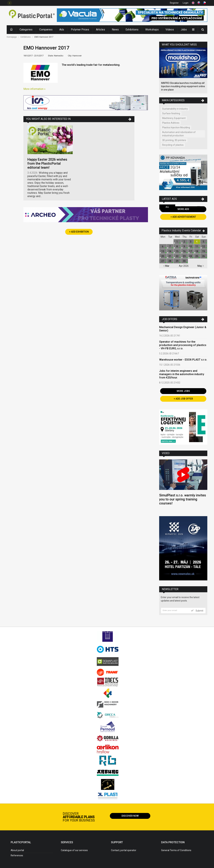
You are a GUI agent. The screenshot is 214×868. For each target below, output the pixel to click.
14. (170, 251)
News (115, 30)
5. (204, 242)
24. (191, 256)
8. (177, 246)
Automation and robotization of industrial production (179, 134)
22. (177, 256)
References (17, 855)
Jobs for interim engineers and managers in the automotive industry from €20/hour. (182, 374)
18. (197, 251)
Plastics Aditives (171, 123)
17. (191, 251)
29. (177, 261)
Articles (100, 30)
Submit (197, 611)
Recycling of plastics (173, 145)
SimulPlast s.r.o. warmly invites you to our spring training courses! (183, 499)
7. (170, 246)
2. (184, 242)
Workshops (152, 30)
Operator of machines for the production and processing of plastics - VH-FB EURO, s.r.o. (183, 345)
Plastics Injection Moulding (176, 127)
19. (204, 251)
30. (184, 261)
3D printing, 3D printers (174, 140)
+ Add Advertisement (183, 217)
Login (186, 3)
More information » (34, 89)
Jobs (184, 30)
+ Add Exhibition (79, 232)
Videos (170, 30)
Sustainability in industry (175, 109)
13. (163, 251)
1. (177, 242)
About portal (17, 850)
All (167, 207)
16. (184, 251)
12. (204, 246)
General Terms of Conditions (176, 850)
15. (177, 251)
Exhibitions (132, 30)
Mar (166, 266)
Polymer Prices (80, 30)
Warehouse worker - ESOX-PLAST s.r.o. (183, 360)
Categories (26, 30)
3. (191, 242)
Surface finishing (171, 113)
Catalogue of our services (74, 850)
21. (170, 256)
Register (174, 3)
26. (204, 256)
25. (197, 256)
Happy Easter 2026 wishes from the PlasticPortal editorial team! (47, 163)
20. (163, 256)
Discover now (130, 816)
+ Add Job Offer (183, 399)
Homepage (12, 37)
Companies (46, 30)
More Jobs (183, 391)
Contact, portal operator (124, 850)
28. (170, 261)
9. (184, 246)
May (201, 266)
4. (197, 242)
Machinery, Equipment (174, 118)
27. (163, 261)
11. (197, 246)
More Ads (183, 209)
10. (191, 246)
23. (184, 256)
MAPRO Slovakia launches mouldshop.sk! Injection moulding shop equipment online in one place (183, 86)
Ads (62, 30)
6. (163, 246)
